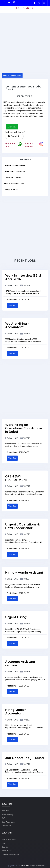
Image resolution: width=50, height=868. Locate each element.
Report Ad (14, 136)
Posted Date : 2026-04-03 (18, 300)
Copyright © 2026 (12, 865)
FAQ (3, 818)
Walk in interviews (9, 840)
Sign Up (5, 847)
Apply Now (12, 127)
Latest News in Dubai (10, 854)
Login (4, 843)
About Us (5, 811)
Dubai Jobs (25, 865)
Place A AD (6, 851)
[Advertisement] (25, 45)
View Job (12, 305)
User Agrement (8, 822)
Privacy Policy (7, 815)
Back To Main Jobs (12, 76)
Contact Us (6, 826)
